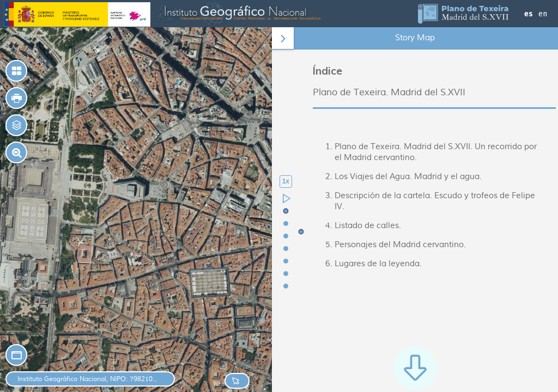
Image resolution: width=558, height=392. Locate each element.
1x (286, 181)
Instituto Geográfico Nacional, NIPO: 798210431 (88, 379)
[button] (16, 98)
